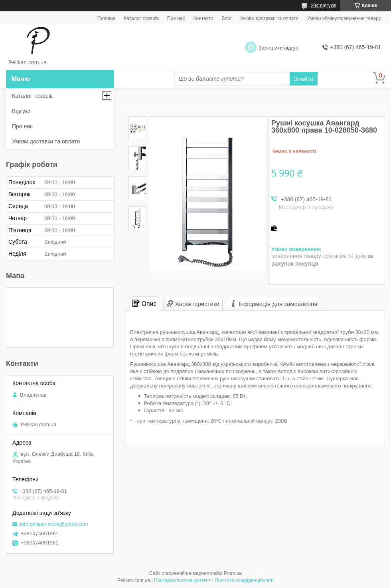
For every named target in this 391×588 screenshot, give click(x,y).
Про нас (176, 18)
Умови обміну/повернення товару (344, 18)
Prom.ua (233, 573)
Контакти (203, 18)
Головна (107, 18)
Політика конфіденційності (244, 580)
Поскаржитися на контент (182, 580)
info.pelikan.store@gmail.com (54, 524)
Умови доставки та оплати (269, 18)
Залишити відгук (278, 48)
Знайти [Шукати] (303, 79)
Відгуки (21, 111)
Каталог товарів (141, 18)
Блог (227, 18)
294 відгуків (324, 6)
